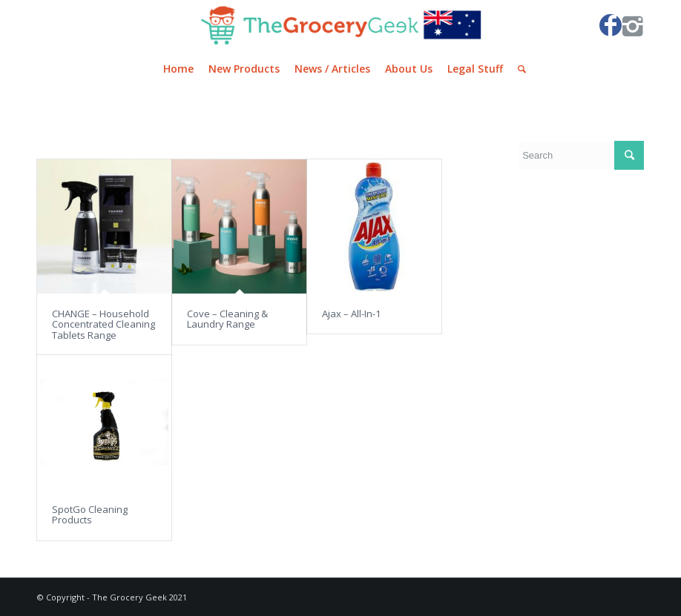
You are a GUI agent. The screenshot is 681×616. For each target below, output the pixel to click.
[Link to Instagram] (633, 25)
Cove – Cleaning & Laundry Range (227, 319)
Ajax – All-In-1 (351, 314)
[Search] (518, 69)
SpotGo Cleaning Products (90, 514)
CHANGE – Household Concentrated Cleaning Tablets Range (103, 324)
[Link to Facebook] (611, 25)
